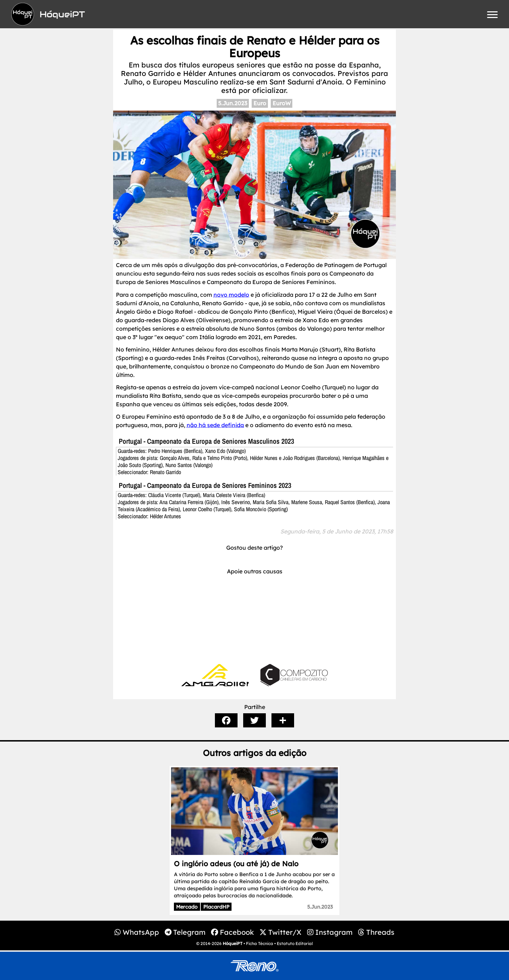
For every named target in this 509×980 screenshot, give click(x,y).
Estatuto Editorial (295, 943)
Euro (260, 103)
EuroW (282, 103)
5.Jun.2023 (233, 103)
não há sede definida (215, 425)
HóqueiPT (233, 943)
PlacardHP (216, 907)
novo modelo (231, 295)
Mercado (187, 907)
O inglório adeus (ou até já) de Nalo (236, 864)
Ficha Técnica (260, 943)
